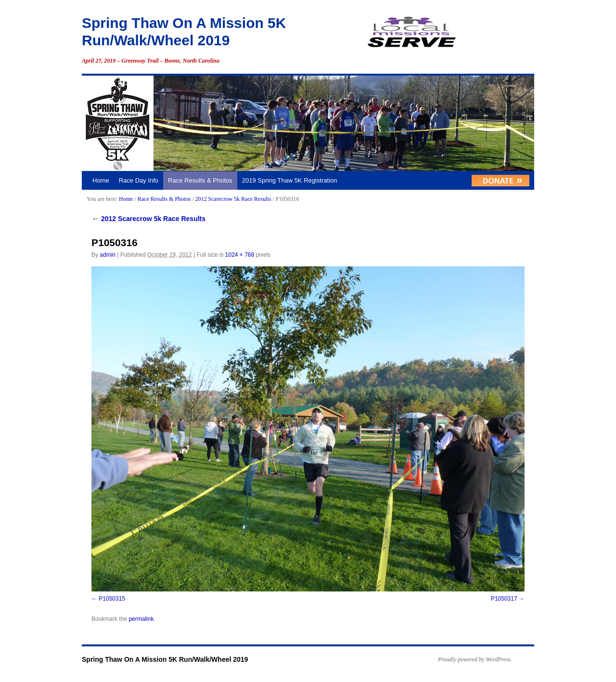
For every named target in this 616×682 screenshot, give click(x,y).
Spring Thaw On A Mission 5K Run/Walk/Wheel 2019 (165, 659)
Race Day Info (139, 180)
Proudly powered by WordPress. (475, 659)
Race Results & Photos (200, 180)
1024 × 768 (240, 255)
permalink (141, 619)
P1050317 (504, 599)
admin (108, 255)
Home (101, 180)
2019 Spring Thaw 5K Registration (290, 180)
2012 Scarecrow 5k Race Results (233, 199)
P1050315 (112, 599)
